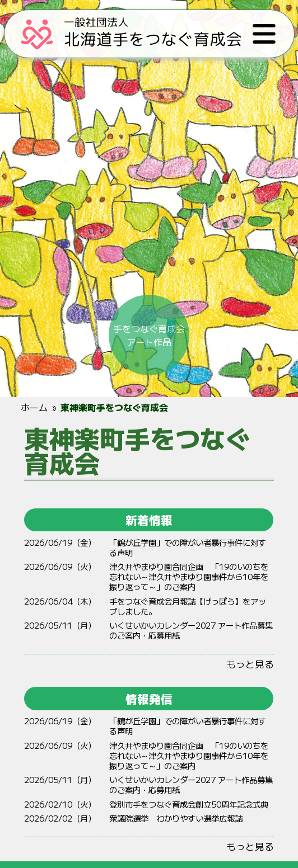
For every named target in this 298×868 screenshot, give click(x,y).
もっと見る (250, 664)
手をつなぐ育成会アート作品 (149, 332)
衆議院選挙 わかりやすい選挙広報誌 (176, 818)
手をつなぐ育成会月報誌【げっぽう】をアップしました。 (188, 606)
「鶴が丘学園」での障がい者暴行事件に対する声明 (188, 547)
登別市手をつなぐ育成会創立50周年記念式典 (189, 804)
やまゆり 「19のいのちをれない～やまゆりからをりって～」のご (189, 576)
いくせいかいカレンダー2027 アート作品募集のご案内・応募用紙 (191, 630)
